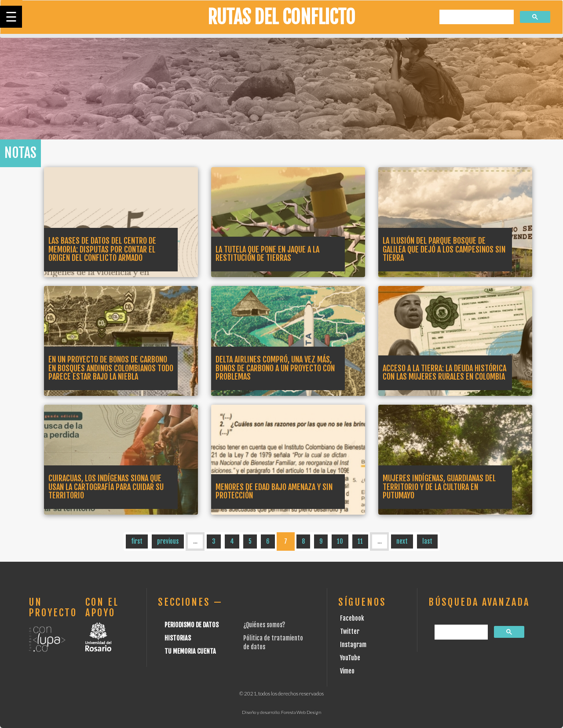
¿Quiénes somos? (264, 625)
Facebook (352, 618)
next (402, 541)
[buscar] (476, 17)
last (427, 541)
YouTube (350, 658)
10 (340, 541)
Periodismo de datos (192, 625)
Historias (178, 638)
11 (360, 541)
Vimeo (347, 671)
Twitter (350, 631)
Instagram (353, 645)
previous (168, 541)
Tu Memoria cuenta (190, 651)
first (137, 541)
